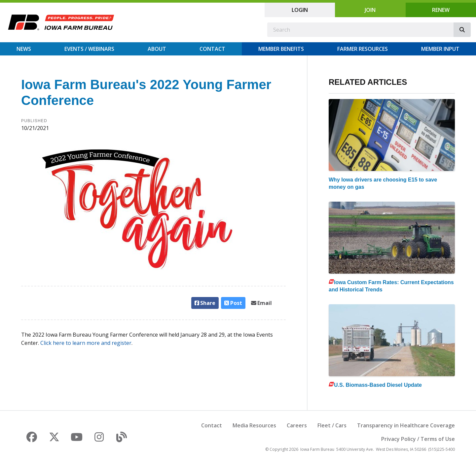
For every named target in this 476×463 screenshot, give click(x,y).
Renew (441, 10)
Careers (297, 425)
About (157, 49)
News (24, 49)
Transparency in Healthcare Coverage (406, 425)
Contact (212, 49)
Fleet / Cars (332, 425)
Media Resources (254, 425)
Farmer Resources (363, 49)
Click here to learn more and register (86, 343)
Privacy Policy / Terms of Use (418, 439)
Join (370, 10)
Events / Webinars (89, 49)
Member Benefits (281, 49)
